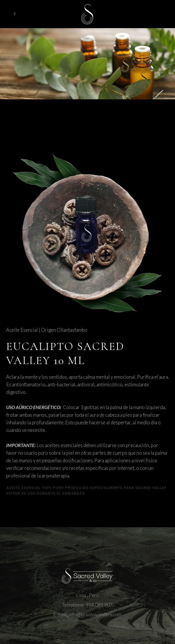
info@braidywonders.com (95, 614)
